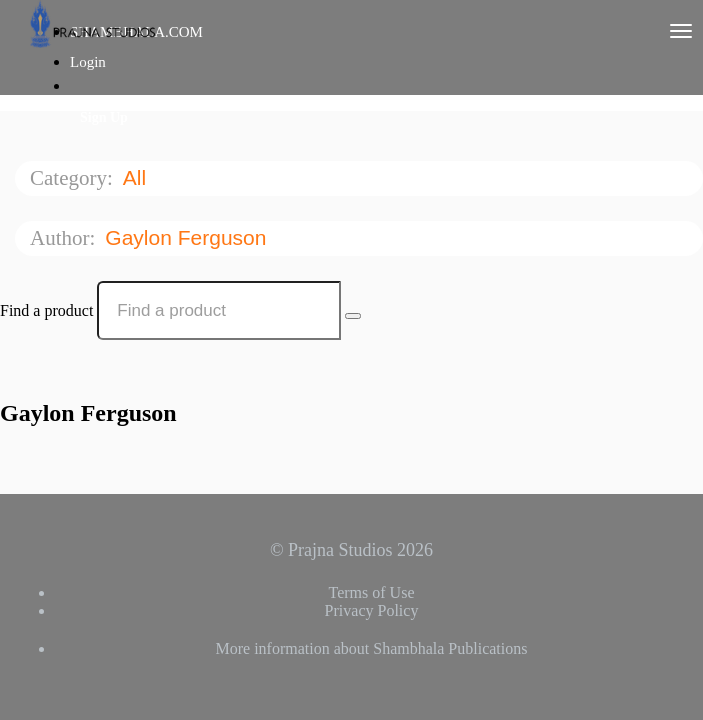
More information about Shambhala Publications (372, 648)
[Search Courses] (353, 316)
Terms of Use (372, 592)
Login (88, 62)
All (137, 177)
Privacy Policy (372, 610)
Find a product (46, 310)
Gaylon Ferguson (188, 237)
